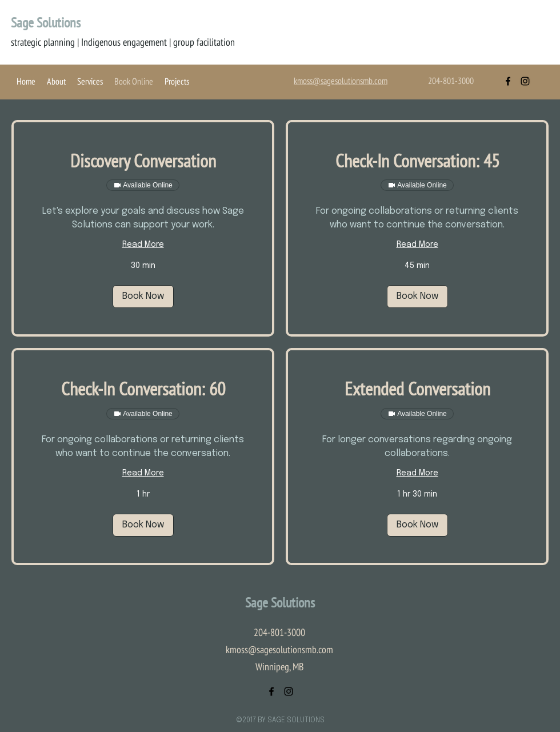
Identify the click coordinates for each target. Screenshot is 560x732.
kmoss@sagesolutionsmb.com (279, 649)
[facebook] (508, 81)
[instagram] (525, 81)
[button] (143, 297)
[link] (143, 161)
